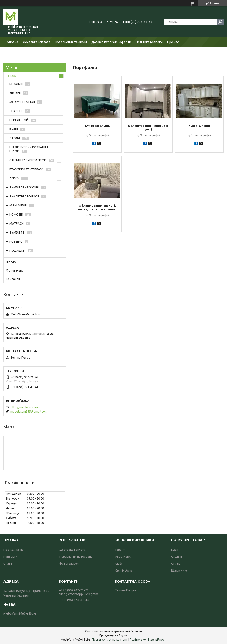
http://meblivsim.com (25, 407)
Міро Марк (123, 556)
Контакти (13, 279)
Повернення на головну (76, 556)
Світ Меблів (124, 570)
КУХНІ (14, 129)
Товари (11, 76)
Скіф (119, 563)
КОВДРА (16, 241)
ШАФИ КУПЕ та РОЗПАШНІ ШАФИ (29, 149)
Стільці (176, 563)
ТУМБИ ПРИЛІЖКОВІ (24, 187)
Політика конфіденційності (148, 639)
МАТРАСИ (17, 223)
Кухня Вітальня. (97, 126)
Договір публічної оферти (111, 42)
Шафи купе (179, 570)
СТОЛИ (15, 138)
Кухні (175, 550)
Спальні (177, 556)
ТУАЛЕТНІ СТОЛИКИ (24, 196)
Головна (12, 42)
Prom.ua (136, 631)
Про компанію (14, 550)
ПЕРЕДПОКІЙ (19, 120)
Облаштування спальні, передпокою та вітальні (97, 207)
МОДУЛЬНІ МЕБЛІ (22, 102)
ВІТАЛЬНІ (16, 84)
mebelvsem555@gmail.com (29, 411)
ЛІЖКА (14, 178)
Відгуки (11, 262)
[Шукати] (220, 22)
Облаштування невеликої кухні (148, 128)
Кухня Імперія (199, 126)
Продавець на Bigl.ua (113, 635)
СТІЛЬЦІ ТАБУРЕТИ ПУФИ (28, 160)
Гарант (120, 550)
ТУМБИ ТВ (17, 232)
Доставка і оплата (36, 42)
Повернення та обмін (71, 42)
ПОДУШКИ (17, 250)
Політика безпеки (149, 42)
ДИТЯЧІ (15, 93)
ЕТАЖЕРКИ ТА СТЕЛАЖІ (26, 169)
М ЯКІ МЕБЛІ (18, 205)
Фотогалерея (16, 270)
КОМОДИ (16, 214)
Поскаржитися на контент (110, 639)
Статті (8, 563)
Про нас (173, 42)
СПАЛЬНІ (16, 111)
